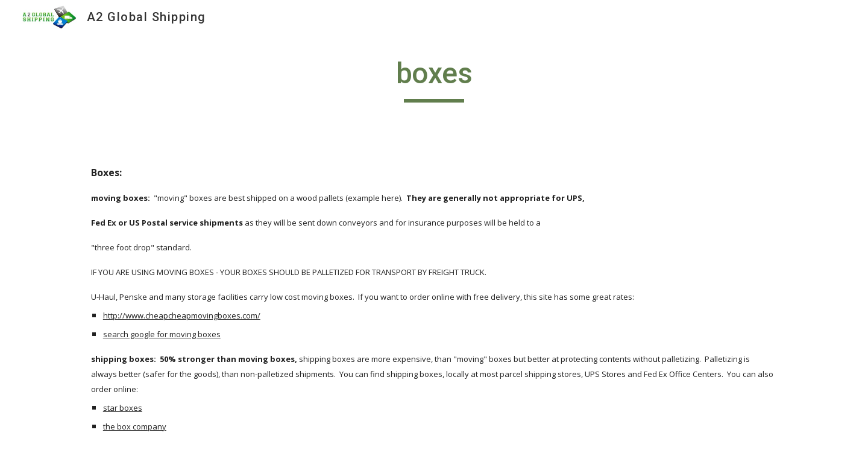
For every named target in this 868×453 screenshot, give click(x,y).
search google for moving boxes (162, 334)
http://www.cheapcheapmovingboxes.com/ (182, 315)
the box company (135, 426)
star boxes (123, 408)
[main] (434, 79)
